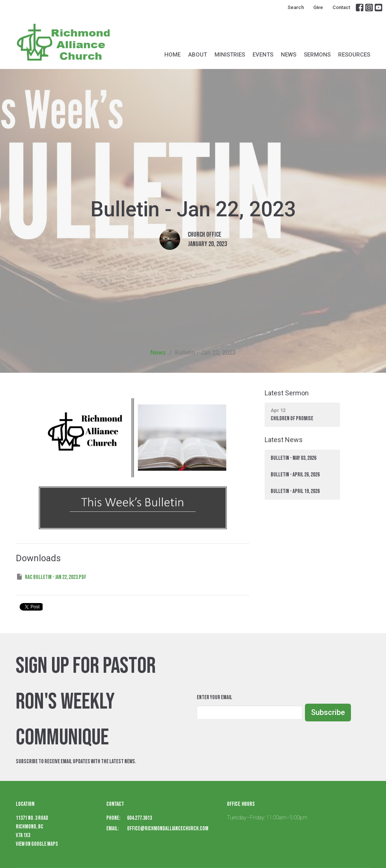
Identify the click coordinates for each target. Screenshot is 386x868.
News (289, 55)
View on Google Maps (37, 844)
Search (296, 7)
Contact (341, 7)
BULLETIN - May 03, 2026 (293, 458)
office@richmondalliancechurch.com (168, 829)
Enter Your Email (214, 697)
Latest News (284, 440)
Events (263, 55)
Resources (354, 55)
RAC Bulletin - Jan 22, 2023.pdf (51, 577)
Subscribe (328, 712)
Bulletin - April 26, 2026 (295, 475)
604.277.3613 (139, 818)
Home (172, 55)
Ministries (230, 55)
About (198, 55)
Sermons (317, 55)
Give (318, 7)
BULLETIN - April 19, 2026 (295, 491)
